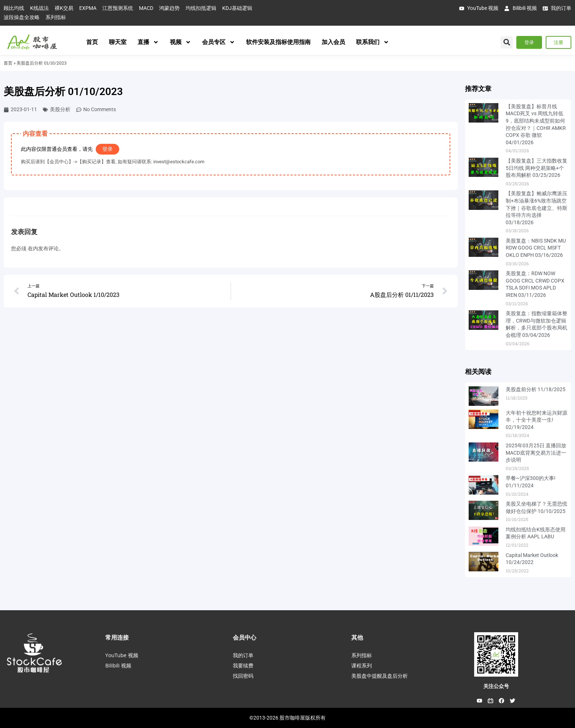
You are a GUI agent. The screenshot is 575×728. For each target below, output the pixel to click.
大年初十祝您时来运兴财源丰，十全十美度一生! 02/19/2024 (536, 420)
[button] (507, 42)
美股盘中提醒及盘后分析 (380, 676)
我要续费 (243, 665)
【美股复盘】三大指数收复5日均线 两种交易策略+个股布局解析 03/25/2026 (536, 168)
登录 (107, 149)
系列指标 (362, 655)
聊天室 (118, 42)
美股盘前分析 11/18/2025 (536, 389)
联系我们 (373, 42)
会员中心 (245, 637)
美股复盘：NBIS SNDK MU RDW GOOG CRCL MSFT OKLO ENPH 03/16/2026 (536, 248)
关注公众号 (496, 686)
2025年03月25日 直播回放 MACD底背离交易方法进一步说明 (536, 453)
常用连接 (117, 637)
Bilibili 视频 (118, 665)
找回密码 (243, 676)
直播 (148, 42)
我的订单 (243, 655)
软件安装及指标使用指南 (278, 42)
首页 (92, 42)
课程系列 (362, 665)
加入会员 (333, 42)
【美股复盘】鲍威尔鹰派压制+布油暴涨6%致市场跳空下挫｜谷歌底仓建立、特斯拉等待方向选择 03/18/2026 (536, 208)
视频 (180, 42)
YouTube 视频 (122, 655)
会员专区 (219, 42)
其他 (357, 637)
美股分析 (60, 109)
